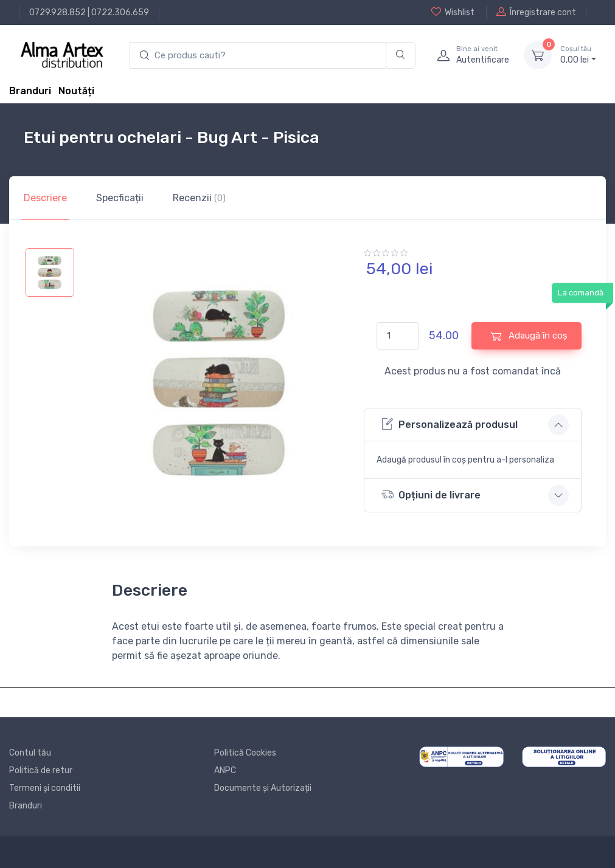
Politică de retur (41, 770)
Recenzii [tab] (199, 198)
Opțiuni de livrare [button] (431, 494)
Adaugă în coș (529, 336)
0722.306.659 (120, 12)
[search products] (258, 56)
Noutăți (76, 91)
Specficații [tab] (120, 198)
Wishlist (453, 12)
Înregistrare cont (536, 12)
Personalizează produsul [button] (450, 424)
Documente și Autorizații (263, 788)
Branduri (30, 91)
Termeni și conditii (45, 788)
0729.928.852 (57, 12)
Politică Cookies (245, 753)
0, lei (578, 55)
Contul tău (30, 753)
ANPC (225, 770)
